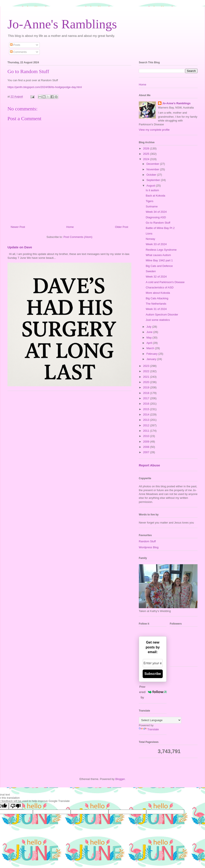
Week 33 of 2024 (156, 244)
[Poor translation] (16, 806)
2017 (147, 398)
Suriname (152, 206)
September (154, 180)
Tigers (149, 201)
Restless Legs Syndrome (161, 250)
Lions (149, 234)
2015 (147, 409)
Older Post (122, 227)
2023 (147, 366)
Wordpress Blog (149, 547)
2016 (147, 404)
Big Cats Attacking (157, 298)
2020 (147, 382)
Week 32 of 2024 (156, 277)
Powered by (153, 692)
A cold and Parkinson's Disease (165, 282)
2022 (147, 371)
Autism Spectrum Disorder (162, 315)
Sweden (151, 271)
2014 (147, 414)
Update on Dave (20, 247)
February (152, 354)
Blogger (120, 779)
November (153, 169)
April (150, 343)
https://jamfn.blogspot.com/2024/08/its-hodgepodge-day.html (45, 87)
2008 (147, 447)
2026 (147, 148)
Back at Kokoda (155, 196)
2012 (147, 425)
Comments (18, 52)
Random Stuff (147, 541)
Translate (149, 729)
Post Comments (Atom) (78, 237)
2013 (147, 420)
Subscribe (153, 674)
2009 (147, 442)
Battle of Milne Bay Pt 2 (160, 228)
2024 (147, 159)
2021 (147, 377)
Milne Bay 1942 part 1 (159, 260)
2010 (147, 436)
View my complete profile (154, 130)
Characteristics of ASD (160, 287)
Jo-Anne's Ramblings (62, 24)
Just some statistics (158, 320)
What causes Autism (158, 255)
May (149, 338)
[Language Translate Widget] (160, 720)
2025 (147, 154)
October (152, 175)
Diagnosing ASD (156, 217)
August (151, 186)
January (152, 359)
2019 (147, 387)
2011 (147, 431)
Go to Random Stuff (158, 223)
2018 (147, 393)
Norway (150, 239)
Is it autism (152, 190)
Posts (15, 45)
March (151, 348)
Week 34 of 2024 (156, 212)
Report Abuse (149, 465)
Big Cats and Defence (159, 266)
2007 (147, 452)
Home (70, 227)
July (149, 327)
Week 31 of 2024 (156, 309)
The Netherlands (156, 304)
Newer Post (18, 227)
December (153, 164)
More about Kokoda (158, 293)
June (150, 332)
